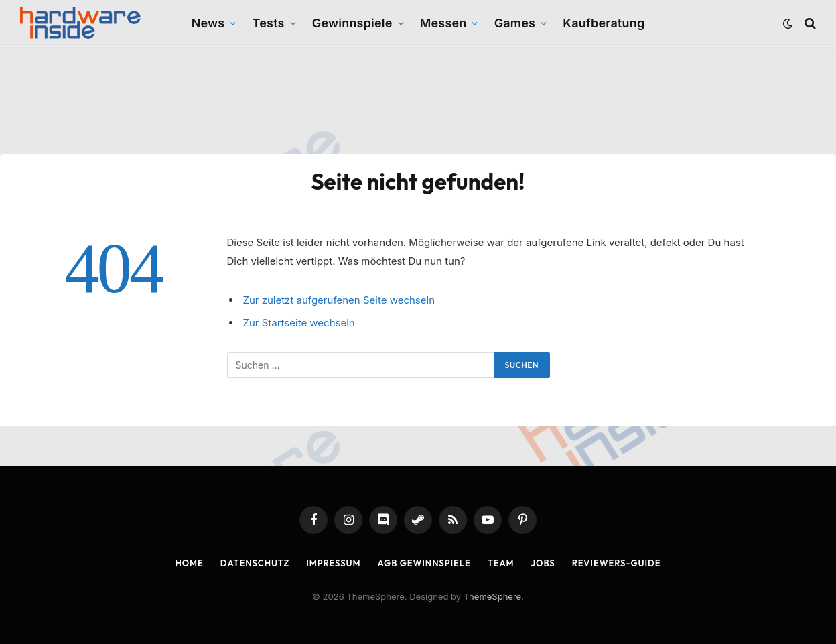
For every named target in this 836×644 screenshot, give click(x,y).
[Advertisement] (418, 101)
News (208, 23)
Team (501, 563)
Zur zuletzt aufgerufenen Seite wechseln (339, 300)
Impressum (333, 563)
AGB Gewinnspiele (424, 563)
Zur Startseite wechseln (299, 323)
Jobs (543, 563)
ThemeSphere (492, 596)
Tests (269, 23)
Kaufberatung (604, 23)
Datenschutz (255, 563)
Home (190, 563)
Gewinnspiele (352, 23)
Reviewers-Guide (617, 563)
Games (515, 23)
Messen (443, 23)
